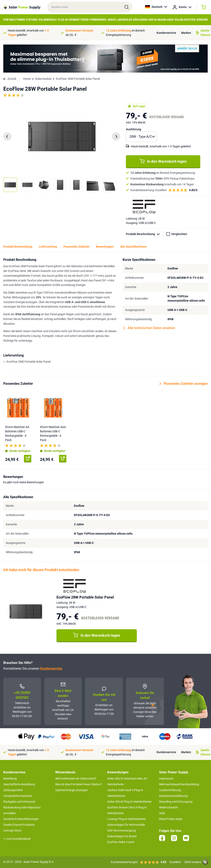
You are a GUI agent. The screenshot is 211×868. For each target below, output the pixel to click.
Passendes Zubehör (76, 247)
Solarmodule (48, 20)
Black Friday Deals (171, 819)
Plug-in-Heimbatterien (73, 20)
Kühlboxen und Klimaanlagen (153, 20)
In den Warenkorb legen (163, 161)
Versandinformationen (18, 796)
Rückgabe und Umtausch (19, 802)
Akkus (112, 20)
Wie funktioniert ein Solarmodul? (76, 779)
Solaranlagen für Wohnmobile (126, 825)
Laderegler (124, 20)
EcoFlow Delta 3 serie (121, 842)
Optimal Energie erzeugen (72, 790)
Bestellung (10, 779)
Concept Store (12, 830)
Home (27, 79)
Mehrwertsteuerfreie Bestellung (179, 784)
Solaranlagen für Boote (122, 836)
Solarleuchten (185, 20)
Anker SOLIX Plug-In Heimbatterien (129, 802)
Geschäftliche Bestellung (19, 784)
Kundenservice (166, 33)
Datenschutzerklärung (173, 796)
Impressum (166, 779)
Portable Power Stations (21, 20)
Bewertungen (105, 247)
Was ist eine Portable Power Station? (79, 784)
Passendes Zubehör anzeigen (184, 384)
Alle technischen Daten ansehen (149, 328)
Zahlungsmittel (13, 790)
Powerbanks (98, 20)
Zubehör (202, 20)
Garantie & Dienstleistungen (21, 819)
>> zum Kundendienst (17, 839)
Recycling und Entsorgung (176, 802)
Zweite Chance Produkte (19, 825)
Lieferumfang (48, 247)
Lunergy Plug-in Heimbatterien (127, 819)
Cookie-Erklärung (170, 790)
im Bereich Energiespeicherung (125, 33)
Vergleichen (179, 234)
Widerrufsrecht (169, 807)
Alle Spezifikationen (133, 247)
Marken (186, 33)
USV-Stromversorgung (121, 830)
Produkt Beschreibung (145, 234)
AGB (162, 813)
